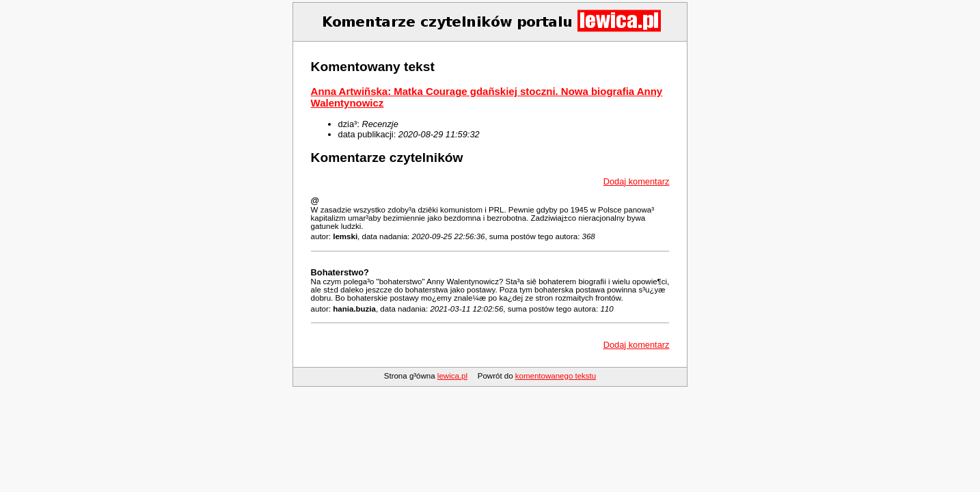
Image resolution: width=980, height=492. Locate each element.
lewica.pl (452, 376)
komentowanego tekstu (556, 376)
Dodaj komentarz (637, 181)
